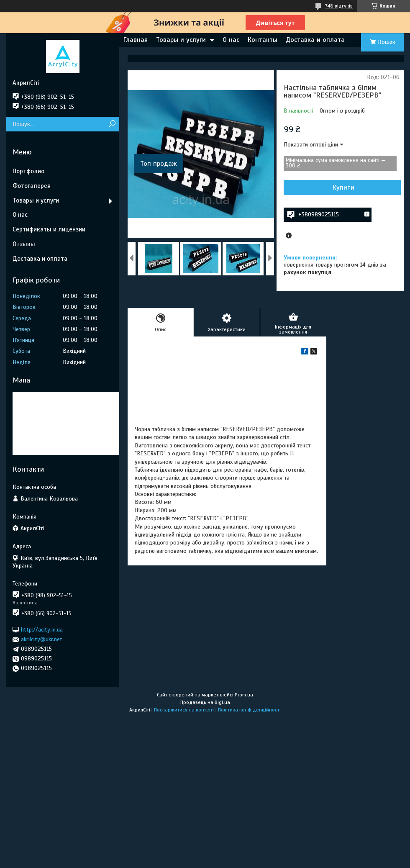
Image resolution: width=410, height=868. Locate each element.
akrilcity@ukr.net (42, 639)
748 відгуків (339, 6)
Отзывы (24, 244)
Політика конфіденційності (249, 710)
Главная (136, 40)
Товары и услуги (181, 40)
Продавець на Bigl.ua (205, 702)
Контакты (263, 40)
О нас (231, 40)
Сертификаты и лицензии (49, 229)
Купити (343, 187)
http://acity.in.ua (42, 630)
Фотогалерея (32, 186)
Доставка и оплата (315, 40)
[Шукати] (112, 124)
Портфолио (28, 171)
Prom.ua (244, 695)
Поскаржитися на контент (184, 710)
